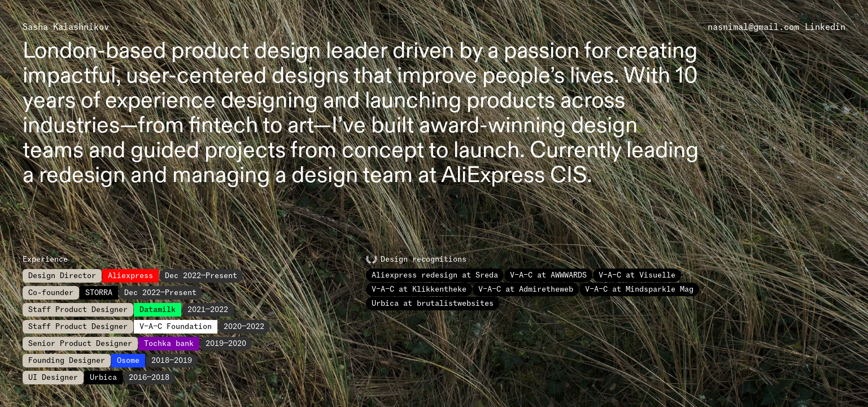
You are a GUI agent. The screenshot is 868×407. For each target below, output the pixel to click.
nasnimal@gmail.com (753, 27)
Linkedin (825, 27)
